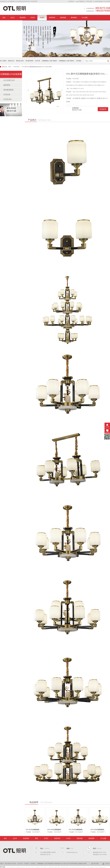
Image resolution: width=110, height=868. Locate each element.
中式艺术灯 (17, 67)
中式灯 (42, 18)
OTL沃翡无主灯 (9, 80)
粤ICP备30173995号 (11, 864)
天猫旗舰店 (80, 1)
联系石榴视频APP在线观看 (11, 23)
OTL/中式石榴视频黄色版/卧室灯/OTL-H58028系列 (85, 830)
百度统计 (106, 864)
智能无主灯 (11, 61)
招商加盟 (63, 18)
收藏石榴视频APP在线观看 (102, 1)
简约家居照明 (29, 61)
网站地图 (89, 1)
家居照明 (23, 18)
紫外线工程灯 (20, 61)
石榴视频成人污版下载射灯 (49, 61)
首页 (4, 18)
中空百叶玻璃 (73, 864)
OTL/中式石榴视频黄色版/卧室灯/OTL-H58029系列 (64, 830)
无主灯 (13, 18)
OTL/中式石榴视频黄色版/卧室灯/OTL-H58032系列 (42, 830)
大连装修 (80, 864)
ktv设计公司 (65, 864)
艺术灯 (33, 18)
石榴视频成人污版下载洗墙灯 (45, 864)
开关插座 (79, 61)
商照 (36, 838)
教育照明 (52, 18)
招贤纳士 (71, 1)
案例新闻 (74, 18)
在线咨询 (103, 109)
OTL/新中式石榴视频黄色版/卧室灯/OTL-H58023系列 (37, 67)
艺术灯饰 (37, 61)
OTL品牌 (85, 18)
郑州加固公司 (58, 864)
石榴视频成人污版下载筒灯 (67, 61)
